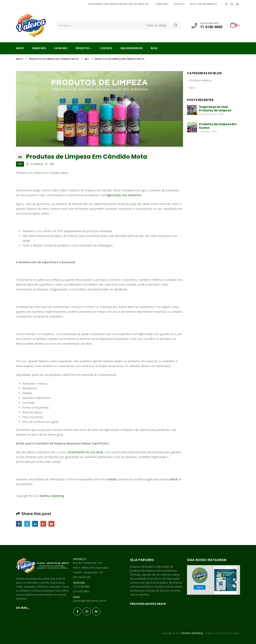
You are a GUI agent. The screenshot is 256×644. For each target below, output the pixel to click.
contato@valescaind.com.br (90, 601)
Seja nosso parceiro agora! (148, 603)
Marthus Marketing (52, 496)
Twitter (27, 524)
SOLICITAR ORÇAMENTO (203, 4)
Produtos (82, 48)
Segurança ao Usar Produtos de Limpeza (215, 109)
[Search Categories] (157, 25)
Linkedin (96, 611)
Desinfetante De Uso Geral (85, 452)
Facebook (19, 524)
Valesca (38, 164)
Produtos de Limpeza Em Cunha (218, 126)
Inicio (20, 48)
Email (51, 524)
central (173, 479)
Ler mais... (23, 607)
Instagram (87, 611)
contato (111, 479)
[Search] (176, 25)
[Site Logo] (31, 25)
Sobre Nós (39, 48)
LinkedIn (35, 524)
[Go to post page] (192, 110)
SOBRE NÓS (162, 4)
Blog (154, 48)
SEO (52, 164)
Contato (106, 48)
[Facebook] (226, 4)
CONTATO (179, 4)
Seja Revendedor (131, 48)
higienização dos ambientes (124, 195)
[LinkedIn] (237, 4)
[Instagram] (232, 4)
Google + (43, 524)
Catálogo (61, 48)
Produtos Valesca (200, 80)
